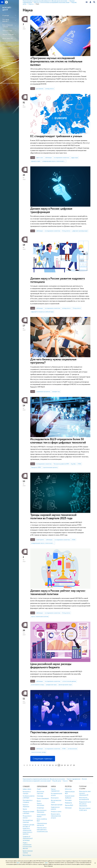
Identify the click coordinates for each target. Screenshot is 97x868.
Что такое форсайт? (6, 20)
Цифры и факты (27, 789)
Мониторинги (55, 798)
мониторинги (40, 540)
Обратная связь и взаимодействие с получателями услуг (42, 830)
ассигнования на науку (37, 685)
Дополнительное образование (42, 811)
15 (65, 765)
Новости (65, 781)
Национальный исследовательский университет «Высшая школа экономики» (44, 779)
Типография (68, 800)
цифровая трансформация (80, 231)
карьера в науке (36, 161)
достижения (40, 89)
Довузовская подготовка (40, 792)
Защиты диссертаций (57, 805)
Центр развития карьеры (41, 816)
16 (68, 765)
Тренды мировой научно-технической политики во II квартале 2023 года (53, 516)
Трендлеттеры (7, 30)
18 (74, 765)
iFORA (79, 464)
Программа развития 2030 (61, 464)
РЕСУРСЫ (68, 786)
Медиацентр (68, 803)
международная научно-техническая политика (54, 161)
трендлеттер (56, 391)
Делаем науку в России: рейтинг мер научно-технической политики (58, 592)
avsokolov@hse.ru (11, 62)
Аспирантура (40, 808)
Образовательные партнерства (42, 824)
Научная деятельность (7, 43)
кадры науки (75, 158)
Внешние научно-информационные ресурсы (56, 816)
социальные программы (43, 391)
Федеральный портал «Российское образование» (85, 804)
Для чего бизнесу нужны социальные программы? (53, 361)
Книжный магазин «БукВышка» (70, 797)
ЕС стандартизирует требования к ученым (56, 136)
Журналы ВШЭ (69, 805)
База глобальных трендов (8, 26)
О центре (6, 15)
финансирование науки (65, 685)
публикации (48, 158)
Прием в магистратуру (40, 804)
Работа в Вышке (27, 855)
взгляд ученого (50, 89)
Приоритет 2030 (36, 467)
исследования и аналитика (61, 158)
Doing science (66, 231)
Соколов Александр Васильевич (8, 57)
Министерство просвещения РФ (84, 799)
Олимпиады (40, 796)
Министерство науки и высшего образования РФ (85, 793)
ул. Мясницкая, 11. (8, 71)
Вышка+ (39, 801)
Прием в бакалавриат (43, 798)
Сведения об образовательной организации (28, 838)
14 (62, 765)
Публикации (6, 48)
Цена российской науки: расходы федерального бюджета (51, 666)
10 (50, 765)
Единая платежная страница (28, 852)
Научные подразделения (74, 779)
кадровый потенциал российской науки (42, 312)
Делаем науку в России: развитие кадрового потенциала (58, 280)
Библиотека (68, 789)
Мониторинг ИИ (8, 38)
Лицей (39, 789)
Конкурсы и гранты (56, 811)
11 (53, 765)
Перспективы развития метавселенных (54, 732)
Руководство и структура (27, 792)
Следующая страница (43, 759)
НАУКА (53, 786)
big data (73, 464)
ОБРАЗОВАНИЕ (42, 786)
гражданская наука (51, 685)
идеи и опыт (40, 158)
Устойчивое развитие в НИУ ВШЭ (29, 797)
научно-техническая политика (40, 616)
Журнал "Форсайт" (8, 34)
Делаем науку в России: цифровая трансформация (51, 210)
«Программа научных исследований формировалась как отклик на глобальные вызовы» (56, 61)
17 (71, 765)
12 (56, 765)
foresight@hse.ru (11, 79)
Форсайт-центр (57, 781)
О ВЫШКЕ (26, 786)
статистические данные (69, 681)
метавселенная (72, 749)
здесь (18, 863)
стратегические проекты (50, 467)
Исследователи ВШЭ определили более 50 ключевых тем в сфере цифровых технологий (58, 441)
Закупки (25, 809)
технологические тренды (38, 752)
